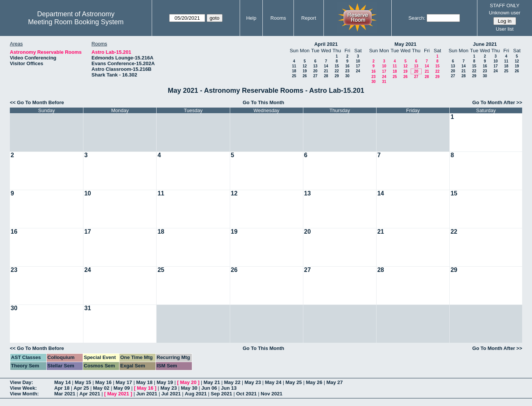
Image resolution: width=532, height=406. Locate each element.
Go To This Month (264, 102)
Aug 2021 (196, 394)
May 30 (189, 388)
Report (309, 18)
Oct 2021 (246, 394)
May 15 (83, 382)
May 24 (273, 382)
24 (358, 71)
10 (358, 61)
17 (358, 66)
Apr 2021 (90, 394)
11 (294, 66)
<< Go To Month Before (37, 102)
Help (251, 18)
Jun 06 (209, 388)
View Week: (23, 388)
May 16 (103, 382)
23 (347, 71)
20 (315, 71)
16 (347, 66)
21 (326, 71)
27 (315, 76)
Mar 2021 (65, 394)
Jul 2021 (171, 394)
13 (315, 66)
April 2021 (326, 44)
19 (305, 71)
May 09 (122, 388)
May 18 (144, 382)
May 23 (253, 382)
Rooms (278, 18)
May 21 (212, 382)
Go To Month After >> (497, 102)
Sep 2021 (221, 394)
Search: (417, 18)
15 (337, 66)
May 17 (124, 382)
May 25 (294, 382)
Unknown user (505, 13)
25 (294, 76)
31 (384, 82)
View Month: (24, 394)
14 (326, 66)
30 (347, 76)
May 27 (335, 382)
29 (337, 76)
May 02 (101, 388)
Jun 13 (229, 388)
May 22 (232, 382)
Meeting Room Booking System (76, 22)
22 (337, 71)
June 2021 (485, 44)
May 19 (165, 382)
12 (305, 66)
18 (294, 71)
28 (326, 76)
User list (505, 29)
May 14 (62, 382)
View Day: (21, 382)
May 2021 (405, 44)
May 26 (314, 382)
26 (305, 76)
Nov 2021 (272, 394)
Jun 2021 (147, 394)
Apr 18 (62, 388)
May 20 (188, 382)
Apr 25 (81, 388)
